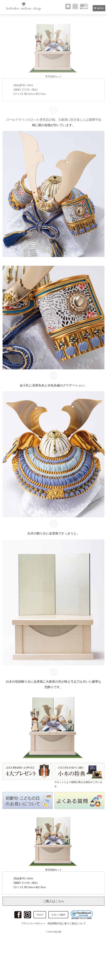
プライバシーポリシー (33, 924)
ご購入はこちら (54, 901)
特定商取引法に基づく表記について (67, 924)
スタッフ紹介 (58, 915)
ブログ (40, 915)
